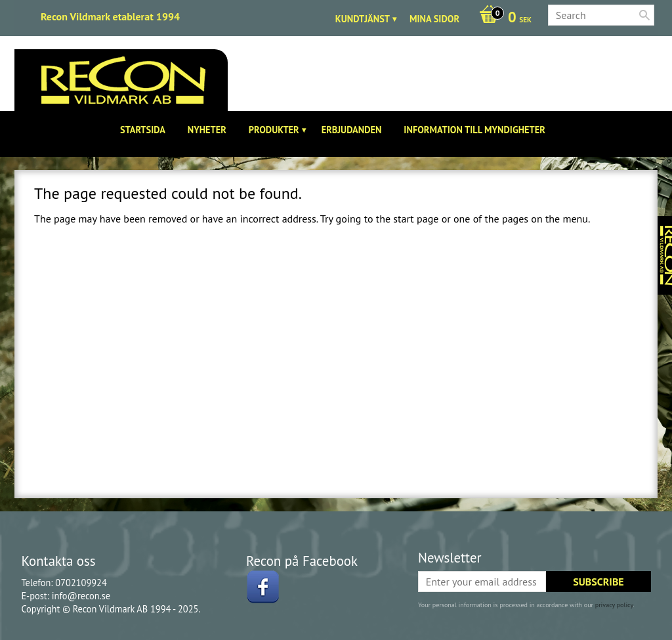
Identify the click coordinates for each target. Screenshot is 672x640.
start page (416, 219)
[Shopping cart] (502, 18)
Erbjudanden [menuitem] (352, 130)
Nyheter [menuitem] (207, 130)
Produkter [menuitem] (274, 130)
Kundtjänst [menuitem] (363, 19)
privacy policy (614, 605)
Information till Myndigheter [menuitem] (474, 130)
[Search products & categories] (601, 15)
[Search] (644, 15)
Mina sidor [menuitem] (434, 19)
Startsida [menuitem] (143, 130)
